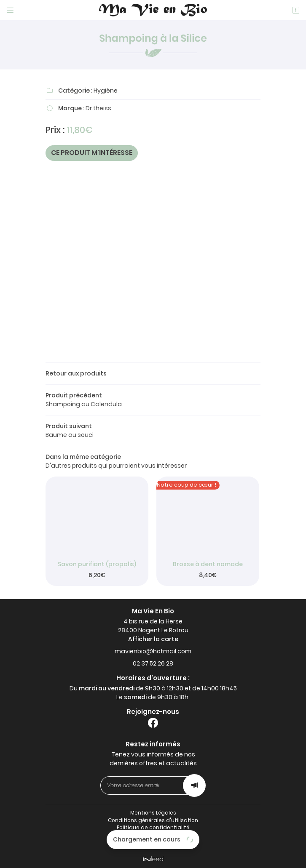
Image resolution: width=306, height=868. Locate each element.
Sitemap (153, 843)
